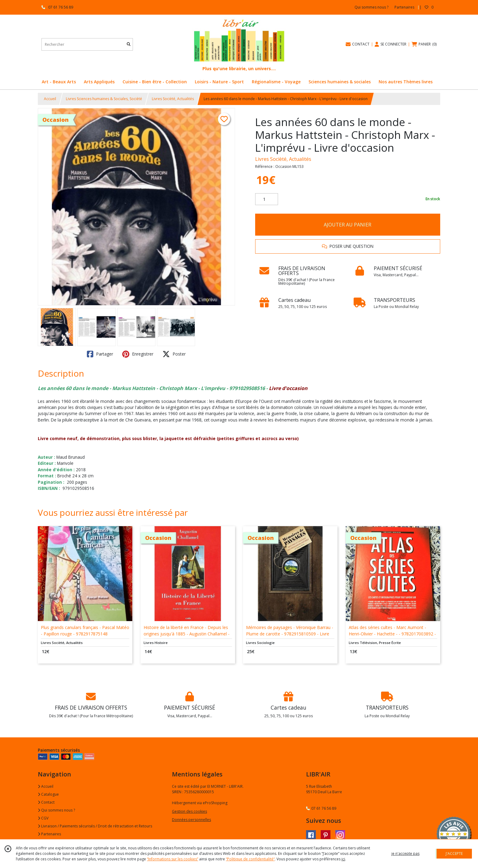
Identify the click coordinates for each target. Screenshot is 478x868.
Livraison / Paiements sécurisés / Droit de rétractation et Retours (95, 826)
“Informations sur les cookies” (173, 859)
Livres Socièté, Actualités (173, 99)
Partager (100, 354)
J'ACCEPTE (454, 854)
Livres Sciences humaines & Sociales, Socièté (104, 99)
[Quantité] (267, 199)
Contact (46, 802)
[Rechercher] (129, 44)
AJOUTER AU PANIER (348, 225)
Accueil (50, 99)
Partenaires (49, 834)
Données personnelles (191, 820)
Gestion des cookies (189, 811)
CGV (43, 818)
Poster (174, 354)
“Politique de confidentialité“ (250, 859)
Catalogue (48, 794)
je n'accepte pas (405, 854)
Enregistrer (138, 354)
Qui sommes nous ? (56, 810)
